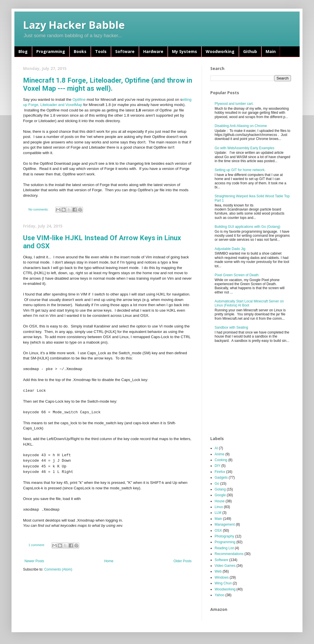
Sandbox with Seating (231, 327)
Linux (219, 507)
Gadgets (221, 478)
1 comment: (37, 545)
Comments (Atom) (58, 569)
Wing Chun (223, 583)
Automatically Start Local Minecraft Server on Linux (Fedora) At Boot (249, 303)
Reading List (224, 548)
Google (220, 495)
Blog (23, 51)
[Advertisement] (253, 390)
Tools (101, 51)
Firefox (220, 472)
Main (271, 51)
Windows (222, 577)
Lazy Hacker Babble (74, 25)
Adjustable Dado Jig (230, 249)
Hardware (153, 51)
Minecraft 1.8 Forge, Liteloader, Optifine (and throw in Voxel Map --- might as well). (108, 84)
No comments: (39, 209)
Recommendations (229, 554)
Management (225, 524)
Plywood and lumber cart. (234, 104)
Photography (224, 536)
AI (216, 448)
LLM (218, 513)
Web (218, 571)
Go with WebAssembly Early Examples (244, 148)
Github (250, 51)
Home (109, 561)
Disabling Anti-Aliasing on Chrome (241, 126)
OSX (218, 531)
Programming (51, 51)
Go (217, 484)
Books (80, 51)
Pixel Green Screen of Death (237, 275)
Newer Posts (34, 561)
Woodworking (220, 51)
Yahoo (220, 595)
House (220, 501)
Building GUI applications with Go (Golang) (247, 227)
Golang (220, 489)
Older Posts (182, 561)
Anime (220, 454)
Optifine (79, 100)
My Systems (185, 51)
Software (125, 51)
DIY (217, 466)
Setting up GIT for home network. (240, 170)
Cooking (221, 460)
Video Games (225, 566)
